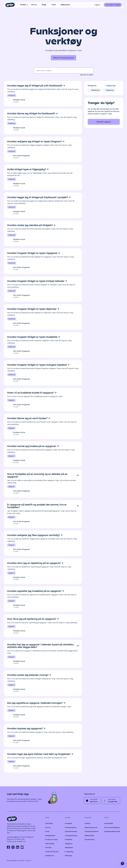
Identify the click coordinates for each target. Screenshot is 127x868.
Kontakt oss (21, 841)
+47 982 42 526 (19, 839)
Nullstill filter (102, 86)
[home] (10, 5)
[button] (24, 5)
